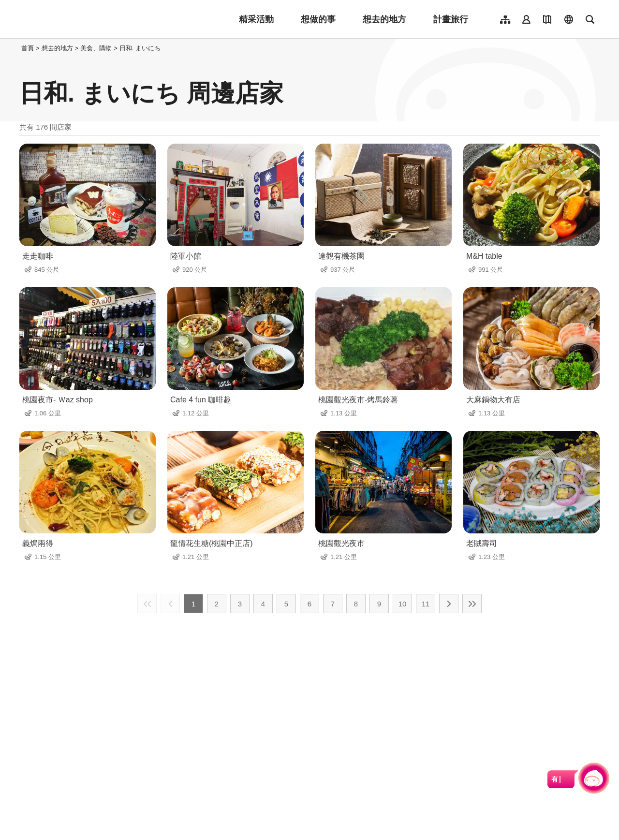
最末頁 (472, 604)
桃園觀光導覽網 (83, 19)
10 (403, 604)
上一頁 (170, 604)
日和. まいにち (140, 48)
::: (17, 48)
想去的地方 (384, 19)
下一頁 (449, 604)
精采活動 (256, 19)
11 (426, 604)
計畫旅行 (451, 19)
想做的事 (318, 19)
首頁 (28, 48)
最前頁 (147, 604)
